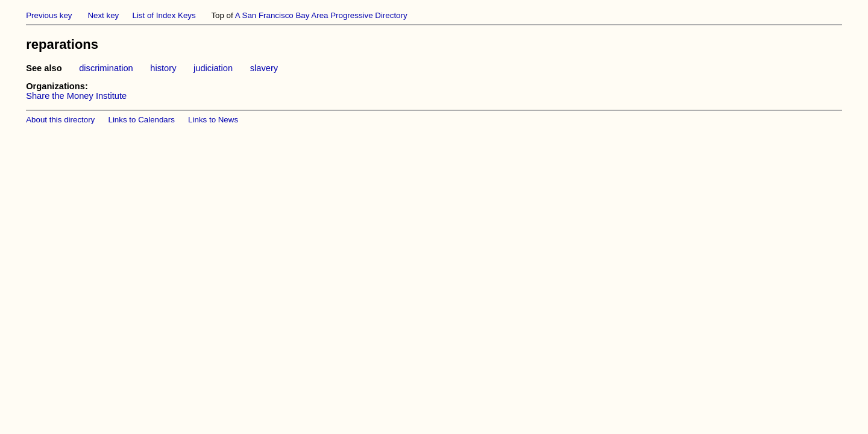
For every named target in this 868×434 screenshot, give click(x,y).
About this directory (60, 120)
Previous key (49, 15)
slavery (264, 68)
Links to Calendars (142, 120)
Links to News (213, 120)
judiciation (213, 68)
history (163, 68)
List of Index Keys (164, 15)
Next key (103, 15)
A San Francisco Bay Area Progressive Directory (321, 15)
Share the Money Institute (76, 96)
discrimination (106, 68)
